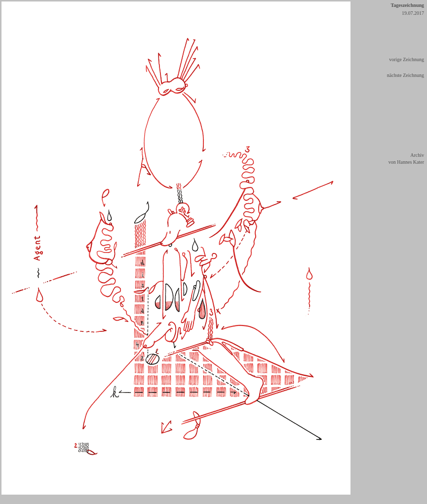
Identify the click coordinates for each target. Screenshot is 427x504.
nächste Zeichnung (406, 75)
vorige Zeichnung (407, 59)
